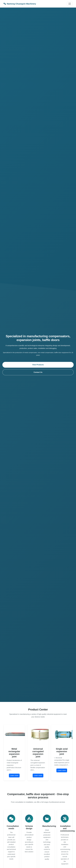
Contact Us (38, 372)
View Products (38, 365)
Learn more (14, 775)
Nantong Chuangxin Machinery (20, 4)
